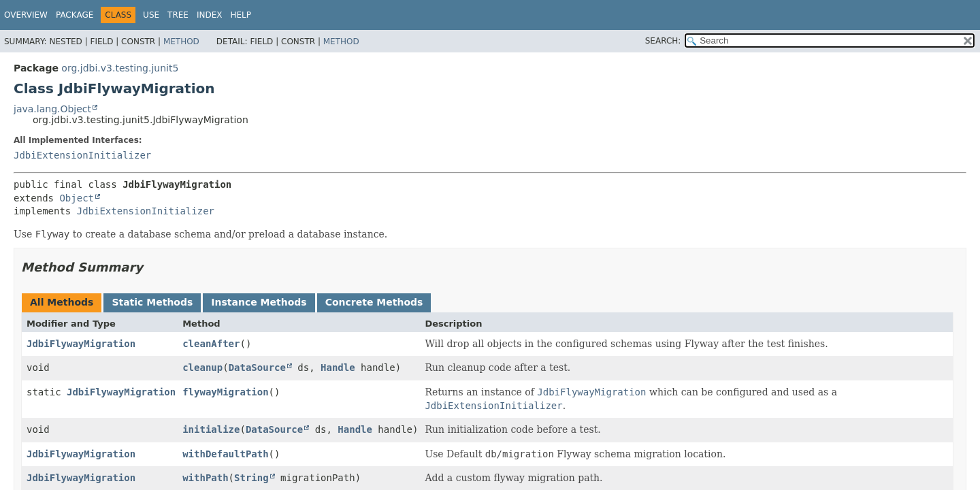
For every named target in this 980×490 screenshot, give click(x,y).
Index (210, 15)
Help (241, 15)
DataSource (257, 367)
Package (75, 15)
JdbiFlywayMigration (81, 344)
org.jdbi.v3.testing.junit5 (120, 68)
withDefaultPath (225, 454)
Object (77, 198)
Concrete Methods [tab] (374, 302)
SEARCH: (663, 41)
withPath (205, 478)
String (251, 478)
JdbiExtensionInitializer (82, 155)
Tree (178, 15)
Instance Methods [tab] (259, 302)
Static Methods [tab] (152, 302)
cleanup (202, 367)
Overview (26, 15)
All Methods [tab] (62, 302)
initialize (211, 429)
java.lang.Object (52, 109)
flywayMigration (225, 392)
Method (181, 42)
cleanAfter (211, 344)
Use (151, 15)
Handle (338, 367)
